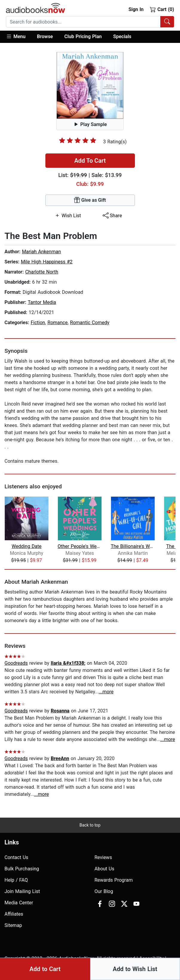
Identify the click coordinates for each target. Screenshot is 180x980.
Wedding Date (27, 546)
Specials (122, 37)
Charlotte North (42, 272)
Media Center (19, 903)
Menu (16, 36)
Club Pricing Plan (83, 37)
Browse (45, 37)
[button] (19, 37)
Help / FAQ (16, 880)
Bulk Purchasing (22, 869)
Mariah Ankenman (41, 252)
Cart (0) (162, 9)
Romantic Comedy (90, 323)
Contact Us (16, 857)
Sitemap (13, 925)
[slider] (78, 140)
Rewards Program (114, 880)
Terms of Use (38, 966)
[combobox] (90, 22)
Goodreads (16, 663)
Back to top (90, 825)
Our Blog (104, 891)
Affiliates (14, 914)
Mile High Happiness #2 (47, 262)
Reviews (103, 857)
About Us (104, 869)
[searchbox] (83, 22)
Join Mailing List (22, 891)
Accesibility (151, 958)
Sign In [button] (136, 9)
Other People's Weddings (80, 546)
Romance (57, 323)
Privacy (12, 966)
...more (106, 692)
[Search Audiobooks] (167, 22)
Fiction (38, 323)
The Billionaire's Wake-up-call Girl (133, 546)
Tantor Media (42, 302)
